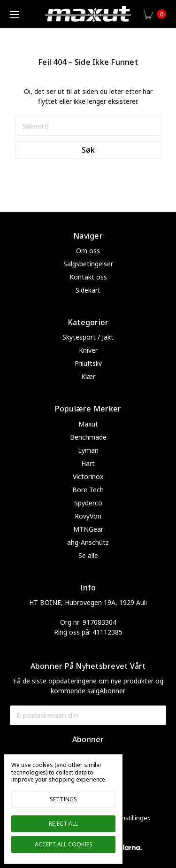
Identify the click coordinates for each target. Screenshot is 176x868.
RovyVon (88, 516)
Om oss (88, 251)
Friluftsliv (88, 363)
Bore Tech (88, 490)
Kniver (88, 350)
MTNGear (88, 529)
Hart (88, 463)
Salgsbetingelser (88, 264)
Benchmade (88, 437)
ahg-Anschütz (88, 542)
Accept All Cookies (64, 844)
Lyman (88, 450)
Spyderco (88, 503)
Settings (63, 799)
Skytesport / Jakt (88, 337)
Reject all (63, 824)
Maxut (88, 424)
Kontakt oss (88, 277)
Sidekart (88, 290)
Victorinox (88, 477)
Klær (88, 376)
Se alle (88, 555)
